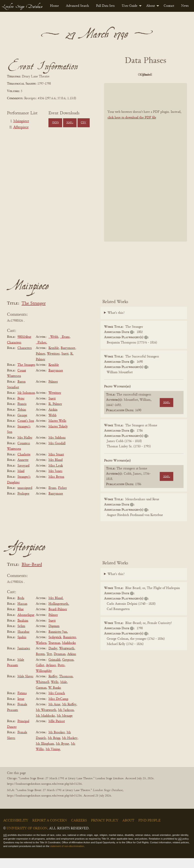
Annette (23, 470)
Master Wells (57, 431)
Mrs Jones (55, 481)
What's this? (116, 323)
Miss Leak (56, 476)
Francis (22, 414)
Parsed (144, 85)
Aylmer (51, 675)
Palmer (40, 364)
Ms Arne (54, 715)
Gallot (40, 675)
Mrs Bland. (56, 608)
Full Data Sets (105, 6)
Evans (52, 498)
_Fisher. (41, 352)
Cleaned (168, 75)
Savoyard (23, 476)
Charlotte (24, 464)
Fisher (62, 498)
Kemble (54, 358)
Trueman (54, 653)
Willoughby (44, 681)
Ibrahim (23, 631)
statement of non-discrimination (67, 856)
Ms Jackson (66, 720)
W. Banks (55, 698)
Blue (21, 619)
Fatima (22, 703)
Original (144, 75)
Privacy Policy (105, 830)
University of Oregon (27, 838)
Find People (149, 830)
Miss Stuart (56, 464)
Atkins (72, 664)
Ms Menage (65, 726)
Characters (25, 358)
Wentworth (67, 659)
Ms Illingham (45, 754)
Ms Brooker (57, 743)
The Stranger (34, 313)
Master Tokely (58, 436)
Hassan (22, 614)
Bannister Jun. (58, 642)
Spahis (22, 647)
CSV (83, 123)
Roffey (53, 687)
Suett (65, 364)
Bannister (70, 647)
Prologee (23, 504)
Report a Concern (50, 830)
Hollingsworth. (59, 614)
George (22, 425)
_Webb (53, 347)
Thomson (66, 687)
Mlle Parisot (57, 731)
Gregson (68, 670)
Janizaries (24, 659)
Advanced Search (77, 6)
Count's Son (26, 431)
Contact (169, 6)
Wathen (41, 653)
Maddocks (69, 653)
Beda (21, 608)
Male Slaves (25, 687)
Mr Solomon (26, 403)
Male (64, 692)
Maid (21, 481)
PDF (120, 75)
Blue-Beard (32, 575)
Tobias (22, 420)
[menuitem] (54, 6)
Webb (52, 425)
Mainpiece (21, 121)
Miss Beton (56, 487)
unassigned (25, 498)
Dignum (54, 636)
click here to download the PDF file (132, 127)
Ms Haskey (70, 748)
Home (54, 6)
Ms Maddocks (45, 726)
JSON (55, 123)
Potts (61, 675)
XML (70, 123)
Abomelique (26, 625)
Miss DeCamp (58, 709)
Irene (21, 709)
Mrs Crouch (57, 703)
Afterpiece (21, 127)
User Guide (130, 6)
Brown (40, 664)
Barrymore (68, 358)
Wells (55, 692)
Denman (60, 664)
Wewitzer (53, 364)
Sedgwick (55, 647)
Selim (21, 636)
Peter (21, 408)
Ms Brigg (54, 748)
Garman (41, 698)
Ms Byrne (63, 754)
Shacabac (23, 642)
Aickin (53, 420)
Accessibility (16, 830)
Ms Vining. (53, 759)
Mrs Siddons (57, 448)
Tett (49, 664)
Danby (53, 659)
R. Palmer (55, 414)
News (185, 6)
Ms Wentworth (46, 720)
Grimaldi (54, 670)
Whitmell (42, 692)
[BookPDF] (146, 172)
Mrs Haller (25, 448)
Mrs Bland (56, 470)
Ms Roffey (69, 715)
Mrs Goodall (57, 453)
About (151, 6)
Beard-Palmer (58, 619)
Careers (79, 830)
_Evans (65, 347)
